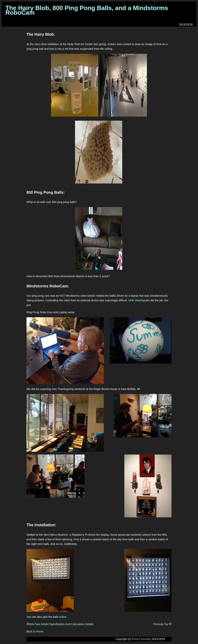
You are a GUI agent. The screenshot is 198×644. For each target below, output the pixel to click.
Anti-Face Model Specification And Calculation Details (60, 624)
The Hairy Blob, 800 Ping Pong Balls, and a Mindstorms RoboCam (87, 10)
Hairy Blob (41, 44)
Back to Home (35, 631)
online (63, 617)
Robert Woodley (142, 639)
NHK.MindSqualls (139, 300)
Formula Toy (162, 624)
